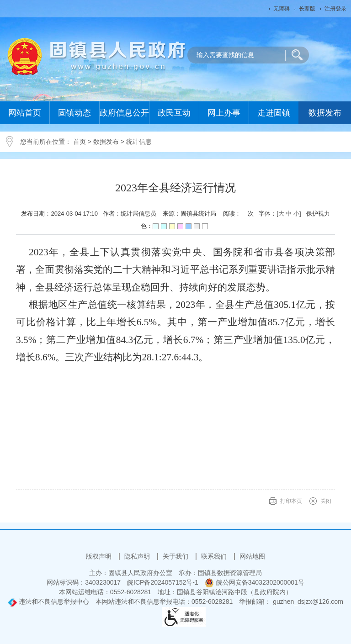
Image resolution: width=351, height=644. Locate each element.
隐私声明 (138, 556)
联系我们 (215, 556)
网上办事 (224, 113)
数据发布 (325, 113)
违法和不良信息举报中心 (48, 602)
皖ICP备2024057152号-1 (163, 582)
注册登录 (335, 9)
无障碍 (282, 9)
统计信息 (139, 142)
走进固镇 (274, 113)
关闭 (326, 501)
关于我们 (176, 556)
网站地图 (252, 556)
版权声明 (100, 556)
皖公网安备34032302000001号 (255, 582)
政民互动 (174, 113)
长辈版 (307, 9)
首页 (80, 142)
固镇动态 (74, 113)
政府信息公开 (124, 113)
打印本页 (291, 501)
